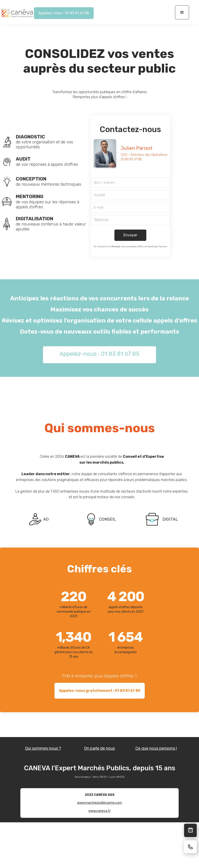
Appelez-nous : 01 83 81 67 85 (64, 13)
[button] (182, 12)
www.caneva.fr (99, 811)
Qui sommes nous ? (43, 748)
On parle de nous (99, 748)
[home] (17, 13)
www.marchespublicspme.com (99, 803)
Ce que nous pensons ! (156, 748)
